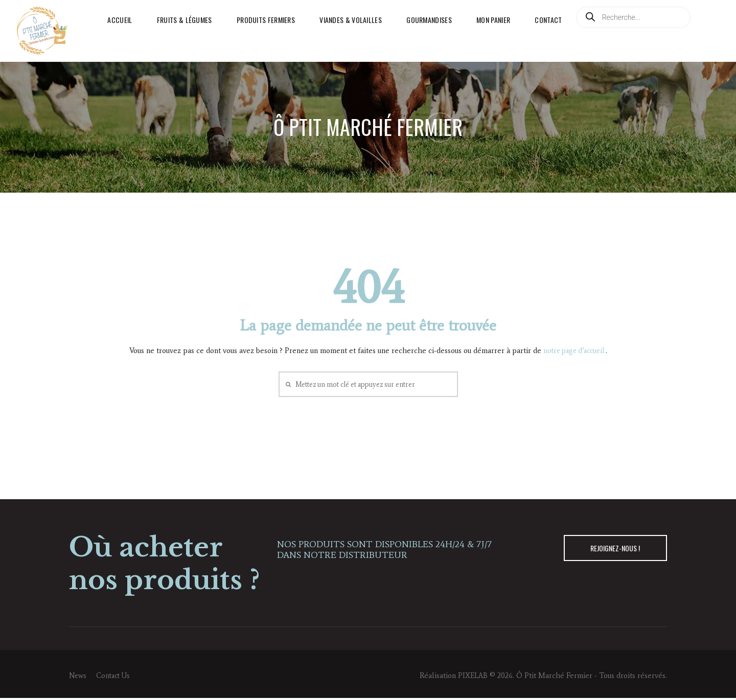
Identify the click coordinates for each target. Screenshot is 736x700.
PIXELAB (472, 677)
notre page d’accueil (574, 351)
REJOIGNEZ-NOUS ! (612, 551)
